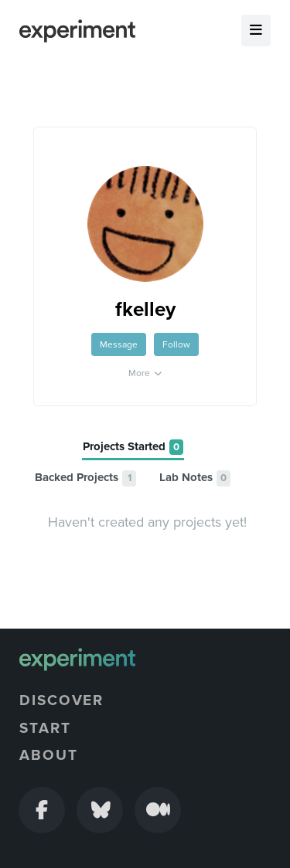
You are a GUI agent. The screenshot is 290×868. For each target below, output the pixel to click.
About (49, 755)
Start (45, 728)
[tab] (133, 448)
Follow (176, 344)
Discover (61, 700)
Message (119, 344)
